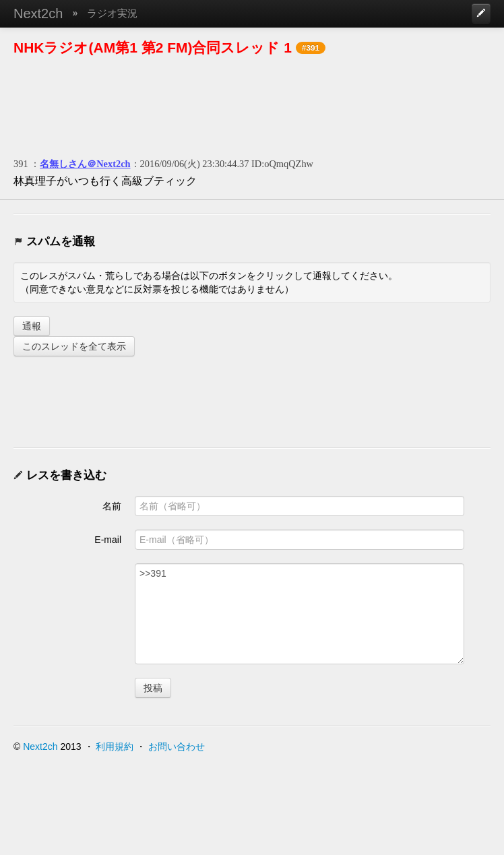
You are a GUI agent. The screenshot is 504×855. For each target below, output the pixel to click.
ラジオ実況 (112, 13)
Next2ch (38, 13)
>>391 (300, 614)
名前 (112, 506)
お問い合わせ (177, 747)
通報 (32, 326)
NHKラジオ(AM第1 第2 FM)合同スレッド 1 (153, 47)
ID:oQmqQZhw (282, 164)
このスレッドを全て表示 (74, 346)
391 (21, 164)
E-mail (108, 540)
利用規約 (115, 747)
